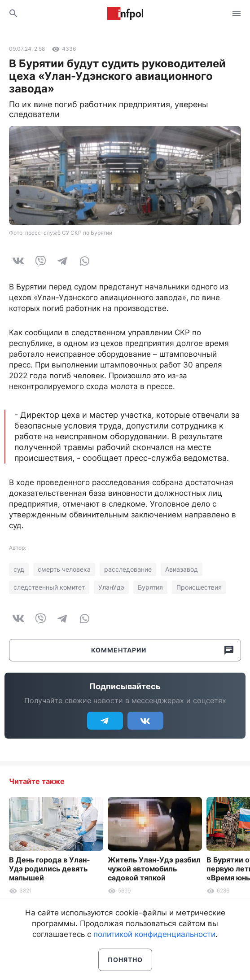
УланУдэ (111, 587)
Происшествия (199, 587)
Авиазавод (182, 569)
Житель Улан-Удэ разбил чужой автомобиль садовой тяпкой (154, 869)
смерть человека (64, 569)
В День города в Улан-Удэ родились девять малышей (50, 869)
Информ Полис (125, 13)
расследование (128, 569)
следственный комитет (49, 587)
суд (19, 569)
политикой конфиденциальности (154, 934)
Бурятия (150, 587)
